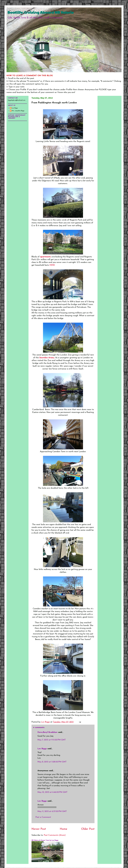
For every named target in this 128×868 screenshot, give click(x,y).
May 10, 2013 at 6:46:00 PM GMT (52, 792)
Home (63, 829)
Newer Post (39, 829)
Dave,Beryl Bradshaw (47, 732)
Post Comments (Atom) (55, 835)
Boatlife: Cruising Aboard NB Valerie (41, 12)
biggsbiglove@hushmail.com (17, 100)
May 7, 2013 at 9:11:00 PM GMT (52, 740)
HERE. (52, 265)
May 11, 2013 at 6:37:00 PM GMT (52, 811)
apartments (45, 257)
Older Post (88, 829)
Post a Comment (43, 817)
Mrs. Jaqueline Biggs (18, 111)
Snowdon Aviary (47, 358)
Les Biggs (42, 749)
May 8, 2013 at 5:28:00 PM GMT (52, 762)
